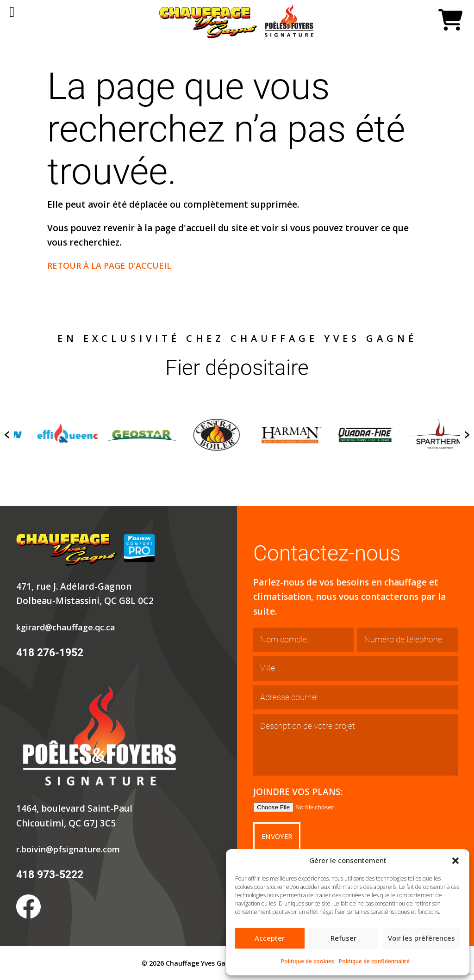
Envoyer (279, 837)
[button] (455, 861)
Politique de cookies (308, 961)
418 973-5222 (50, 875)
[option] (109, 435)
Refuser (343, 938)
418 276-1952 (50, 653)
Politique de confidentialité (374, 961)
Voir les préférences (421, 938)
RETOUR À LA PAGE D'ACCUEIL (113, 265)
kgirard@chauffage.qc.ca (69, 627)
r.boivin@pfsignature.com (72, 849)
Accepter (270, 938)
